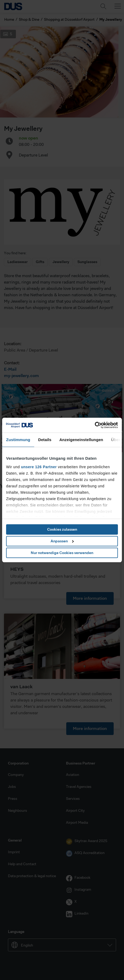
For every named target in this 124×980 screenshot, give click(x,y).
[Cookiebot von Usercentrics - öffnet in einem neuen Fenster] (95, 425)
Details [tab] (45, 440)
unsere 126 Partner (39, 467)
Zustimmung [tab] (18, 440)
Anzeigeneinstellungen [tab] (81, 440)
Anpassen (62, 541)
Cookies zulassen (62, 529)
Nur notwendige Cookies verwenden (62, 553)
